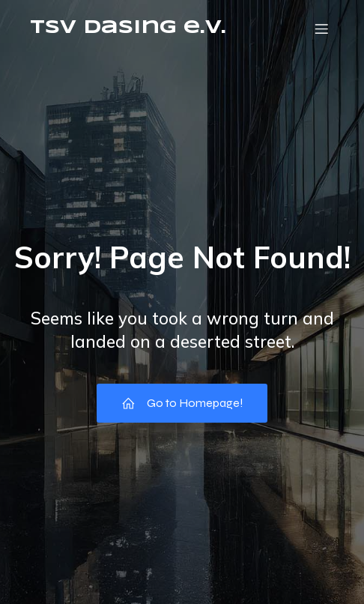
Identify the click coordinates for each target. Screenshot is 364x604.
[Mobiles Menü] (321, 28)
